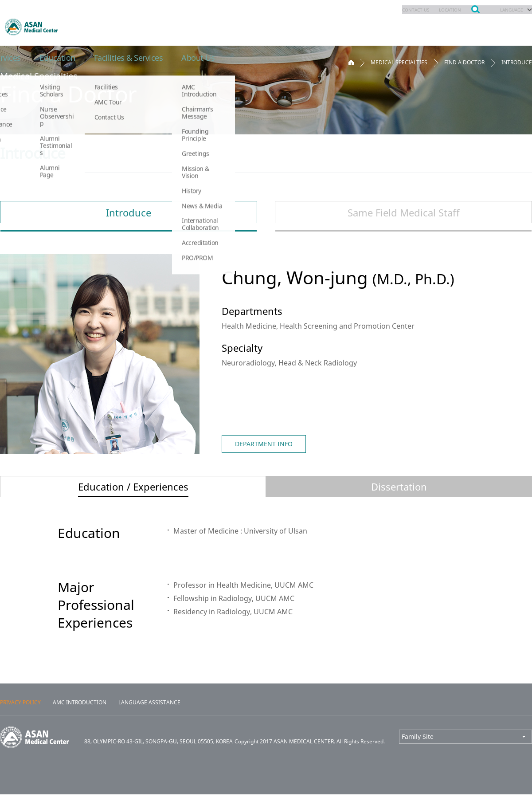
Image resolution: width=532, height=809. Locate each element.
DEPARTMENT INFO (264, 444)
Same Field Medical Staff (404, 212)
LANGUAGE (509, 10)
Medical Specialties (115, 26)
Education (360, 26)
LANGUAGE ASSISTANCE (149, 717)
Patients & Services (284, 26)
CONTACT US (402, 10)
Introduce (129, 212)
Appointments (199, 26)
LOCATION (442, 10)
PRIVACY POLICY (20, 717)
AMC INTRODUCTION (80, 717)
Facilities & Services (436, 26)
